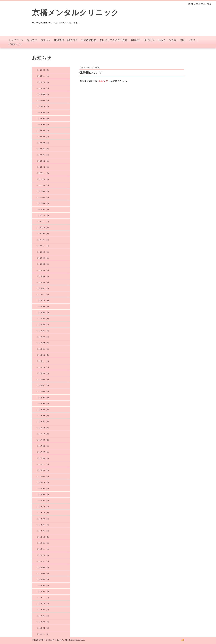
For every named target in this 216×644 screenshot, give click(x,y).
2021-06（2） (44, 234)
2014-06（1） (44, 525)
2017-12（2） (44, 428)
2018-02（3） (44, 416)
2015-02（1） (44, 500)
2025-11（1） (44, 76)
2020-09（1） (44, 258)
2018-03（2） (44, 410)
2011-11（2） (44, 634)
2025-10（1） (44, 82)
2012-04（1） (44, 622)
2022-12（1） (44, 167)
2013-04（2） (44, 579)
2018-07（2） (44, 385)
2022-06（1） (44, 191)
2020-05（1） (44, 270)
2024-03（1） (44, 131)
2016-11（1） (44, 464)
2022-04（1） (44, 197)
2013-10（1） (44, 555)
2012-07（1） (44, 610)
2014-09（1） (44, 519)
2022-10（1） (44, 179)
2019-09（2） (44, 306)
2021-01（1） (44, 240)
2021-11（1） (44, 222)
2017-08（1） (44, 446)
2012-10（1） (44, 604)
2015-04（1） (44, 494)
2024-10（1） (44, 106)
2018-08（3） (44, 379)
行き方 (173, 40)
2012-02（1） (44, 628)
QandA (162, 40)
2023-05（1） (44, 155)
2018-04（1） (44, 403)
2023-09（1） (44, 137)
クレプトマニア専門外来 (113, 40)
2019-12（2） (44, 294)
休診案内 (59, 40)
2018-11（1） (44, 361)
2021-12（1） (44, 215)
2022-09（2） (44, 185)
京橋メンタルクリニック (76, 13)
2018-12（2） (44, 355)
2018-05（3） (44, 397)
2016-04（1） (44, 476)
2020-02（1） (44, 288)
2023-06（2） (44, 149)
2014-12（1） (44, 507)
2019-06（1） (44, 325)
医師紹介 (136, 40)
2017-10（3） (44, 434)
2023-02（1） (44, 161)
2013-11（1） (44, 549)
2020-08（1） (44, 264)
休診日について (91, 73)
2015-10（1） (44, 482)
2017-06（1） (44, 458)
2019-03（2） (44, 343)
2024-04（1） (44, 124)
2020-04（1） (44, 276)
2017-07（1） (44, 452)
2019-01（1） (44, 349)
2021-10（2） (44, 228)
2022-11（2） (44, 173)
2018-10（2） (44, 367)
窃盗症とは (15, 44)
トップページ (16, 40)
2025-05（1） (44, 100)
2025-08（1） (44, 94)
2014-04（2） (44, 537)
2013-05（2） (44, 573)
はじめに (32, 40)
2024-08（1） (44, 112)
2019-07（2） (44, 319)
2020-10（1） (44, 252)
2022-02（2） (44, 209)
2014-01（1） (44, 543)
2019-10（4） (44, 300)
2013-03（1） (44, 585)
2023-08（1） (44, 143)
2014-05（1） (44, 531)
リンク (192, 40)
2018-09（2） (44, 373)
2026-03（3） (44, 70)
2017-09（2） (44, 440)
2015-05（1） (44, 488)
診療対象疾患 (89, 40)
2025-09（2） (44, 88)
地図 (182, 40)
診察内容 (73, 40)
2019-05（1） (44, 331)
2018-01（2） (44, 422)
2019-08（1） (44, 312)
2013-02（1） (44, 591)
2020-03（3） (44, 282)
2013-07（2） (44, 561)
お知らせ (46, 40)
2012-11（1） (44, 598)
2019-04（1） (44, 337)
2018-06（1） (44, 391)
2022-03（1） (44, 203)
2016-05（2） (44, 470)
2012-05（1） (44, 616)
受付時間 (149, 40)
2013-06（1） (44, 567)
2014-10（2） (44, 513)
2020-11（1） (44, 246)
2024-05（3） (44, 118)
